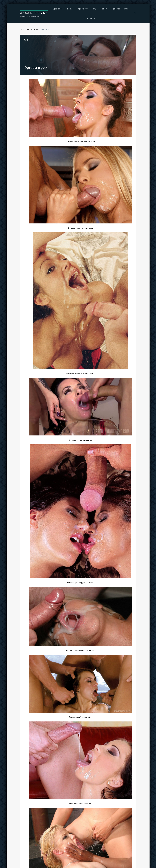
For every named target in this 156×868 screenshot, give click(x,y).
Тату (94, 9)
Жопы (69, 9)
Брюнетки (58, 9)
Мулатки (91, 18)
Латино (104, 9)
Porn (126, 9)
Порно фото (82, 9)
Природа (116, 9)
